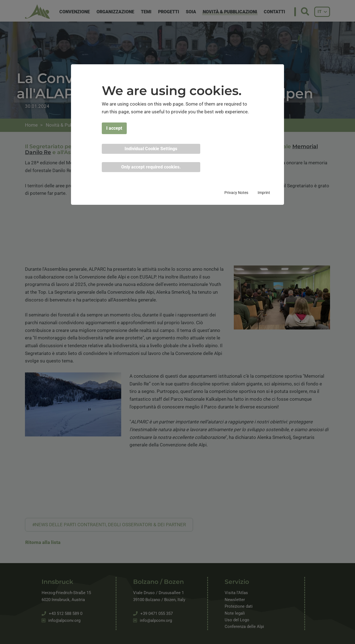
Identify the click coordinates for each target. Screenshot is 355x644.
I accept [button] (114, 128)
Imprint (264, 193)
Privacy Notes (236, 193)
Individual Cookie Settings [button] (151, 149)
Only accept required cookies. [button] (151, 167)
